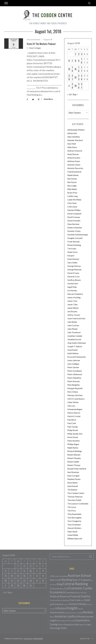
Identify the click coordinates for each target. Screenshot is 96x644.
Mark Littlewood (75, 374)
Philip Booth (73, 430)
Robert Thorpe (74, 465)
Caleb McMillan (74, 200)
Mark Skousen (74, 381)
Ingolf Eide (72, 287)
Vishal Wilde (73, 535)
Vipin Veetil (72, 532)
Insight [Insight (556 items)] (72, 608)
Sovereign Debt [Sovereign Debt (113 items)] (58, 628)
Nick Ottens (73, 392)
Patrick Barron (74, 413)
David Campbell (74, 214)
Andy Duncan (73, 154)
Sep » (75, 94)
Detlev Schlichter (75, 228)
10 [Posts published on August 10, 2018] (82, 61)
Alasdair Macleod (75, 140)
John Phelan (72, 329)
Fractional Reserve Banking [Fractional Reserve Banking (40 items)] (59, 600)
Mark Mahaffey (74, 378)
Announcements (33, 40)
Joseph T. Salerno (75, 346)
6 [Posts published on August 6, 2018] (69, 61)
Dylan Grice (72, 252)
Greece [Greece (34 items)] (66, 604)
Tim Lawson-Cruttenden (78, 504)
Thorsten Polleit (74, 500)
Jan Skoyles (72, 311)
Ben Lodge (72, 186)
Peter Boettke (73, 441)
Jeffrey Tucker (74, 315)
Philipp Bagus (73, 444)
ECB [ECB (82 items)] (66, 589)
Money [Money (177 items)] (81, 616)
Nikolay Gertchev (75, 395)
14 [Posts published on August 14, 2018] (72, 69)
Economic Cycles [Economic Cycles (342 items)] (80, 588)
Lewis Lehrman (74, 360)
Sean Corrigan (35, 48)
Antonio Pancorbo (75, 168)
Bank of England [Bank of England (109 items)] (81, 580)
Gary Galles (72, 262)
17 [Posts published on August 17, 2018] (82, 69)
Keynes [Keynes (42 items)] (80, 609)
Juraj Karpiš (72, 350)
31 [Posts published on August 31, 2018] (82, 86)
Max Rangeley (73, 385)
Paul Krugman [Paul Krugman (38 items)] (62, 621)
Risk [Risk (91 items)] (77, 624)
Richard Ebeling (74, 245)
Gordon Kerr (73, 283)
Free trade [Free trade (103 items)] (75, 600)
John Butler (72, 322)
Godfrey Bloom (74, 280)
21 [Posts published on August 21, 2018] (72, 77)
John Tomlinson (74, 332)
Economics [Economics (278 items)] (57, 592)
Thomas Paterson (75, 497)
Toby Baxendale (74, 514)
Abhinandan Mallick (76, 130)
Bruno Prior (72, 193)
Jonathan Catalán (75, 336)
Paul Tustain (73, 427)
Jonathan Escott (74, 339)
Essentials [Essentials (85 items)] (70, 593)
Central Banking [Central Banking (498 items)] (75, 584)
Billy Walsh (72, 189)
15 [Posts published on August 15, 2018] (75, 69)
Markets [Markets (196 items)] (88, 612)
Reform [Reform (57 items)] (61, 625)
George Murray (74, 266)
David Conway (74, 217)
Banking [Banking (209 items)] (67, 580)
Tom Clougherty (74, 521)
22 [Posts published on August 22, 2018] (75, 77)
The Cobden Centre (76, 493)
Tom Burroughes (74, 518)
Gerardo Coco (73, 276)
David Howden (74, 221)
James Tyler (72, 304)
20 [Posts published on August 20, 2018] (69, 77)
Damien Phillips (74, 210)
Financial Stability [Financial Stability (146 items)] (80, 596)
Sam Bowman (73, 472)
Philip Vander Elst (75, 434)
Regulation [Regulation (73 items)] (69, 625)
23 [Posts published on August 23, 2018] (79, 77)
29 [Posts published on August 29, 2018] (75, 86)
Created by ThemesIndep (33, 639)
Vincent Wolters (74, 528)
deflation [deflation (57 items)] (60, 589)
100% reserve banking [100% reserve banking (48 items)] (59, 576)
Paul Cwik (72, 423)
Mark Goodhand (74, 371)
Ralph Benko (73, 448)
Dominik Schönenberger (78, 235)
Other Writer (73, 402)
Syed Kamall (73, 486)
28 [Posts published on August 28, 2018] (72, 86)
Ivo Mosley (72, 290)
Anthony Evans (74, 161)
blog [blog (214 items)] (60, 584)
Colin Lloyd (72, 207)
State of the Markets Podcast (41, 44)
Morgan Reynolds (75, 388)
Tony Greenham (74, 525)
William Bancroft (75, 538)
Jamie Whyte (73, 308)
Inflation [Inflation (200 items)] (61, 608)
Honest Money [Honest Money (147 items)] (78, 604)
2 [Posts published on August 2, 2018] (79, 54)
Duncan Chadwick (75, 294)
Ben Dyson (72, 182)
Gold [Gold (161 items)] (87, 600)
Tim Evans (72, 249)
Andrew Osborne (75, 151)
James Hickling (74, 297)
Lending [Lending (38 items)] (80, 613)
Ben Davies (72, 179)
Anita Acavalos (74, 158)
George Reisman (74, 269)
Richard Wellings (75, 451)
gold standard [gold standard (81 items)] (56, 604)
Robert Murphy (74, 458)
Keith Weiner (73, 353)
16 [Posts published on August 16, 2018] (79, 69)
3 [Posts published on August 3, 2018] (82, 54)
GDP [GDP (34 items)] (82, 600)
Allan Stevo (72, 147)
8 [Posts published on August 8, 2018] (75, 61)
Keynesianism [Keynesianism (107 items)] (57, 612)
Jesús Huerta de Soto (76, 318)
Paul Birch (72, 420)
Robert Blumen (74, 455)
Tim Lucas (72, 507)
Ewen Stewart (73, 259)
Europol (71, 255)
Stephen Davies (74, 479)
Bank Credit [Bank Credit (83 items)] (56, 580)
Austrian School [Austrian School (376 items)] (79, 575)
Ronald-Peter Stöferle (77, 469)
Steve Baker (73, 483)
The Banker (72, 490)
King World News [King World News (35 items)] (71, 613)
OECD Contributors (76, 399)
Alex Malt (72, 144)
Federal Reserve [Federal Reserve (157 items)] (60, 596)
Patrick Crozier (74, 416)
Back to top (87, 639)
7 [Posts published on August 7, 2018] (72, 61)
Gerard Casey (73, 273)
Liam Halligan (73, 364)
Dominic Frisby (74, 231)
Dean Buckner (73, 224)
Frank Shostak (73, 242)
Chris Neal (72, 203)
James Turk (72, 301)
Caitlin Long (72, 196)
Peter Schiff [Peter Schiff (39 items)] (71, 621)
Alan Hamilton (74, 137)
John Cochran (73, 325)
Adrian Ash (72, 133)
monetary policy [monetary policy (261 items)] (66, 616)
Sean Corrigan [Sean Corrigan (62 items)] (85, 625)
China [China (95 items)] (53, 588)
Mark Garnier (73, 367)
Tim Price (72, 511)
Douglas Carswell (75, 238)
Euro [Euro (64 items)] (77, 593)
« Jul (69, 94)
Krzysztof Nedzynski (76, 357)
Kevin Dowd (73, 437)
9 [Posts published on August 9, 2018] (79, 61)
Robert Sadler (73, 462)
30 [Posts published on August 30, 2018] (79, 86)
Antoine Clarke (74, 165)
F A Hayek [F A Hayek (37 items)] (83, 593)
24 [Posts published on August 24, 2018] (82, 77)
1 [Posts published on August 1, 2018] (75, 54)
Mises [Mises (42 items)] (52, 617)
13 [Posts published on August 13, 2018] (69, 69)
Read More (48, 99)
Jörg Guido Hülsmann (77, 343)
